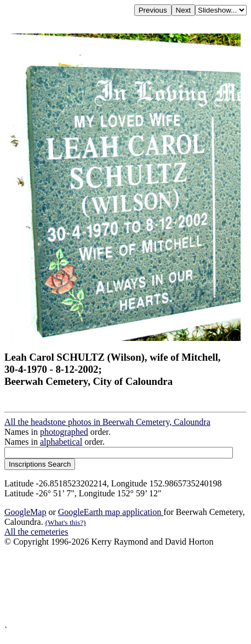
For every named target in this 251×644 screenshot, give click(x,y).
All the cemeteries (36, 532)
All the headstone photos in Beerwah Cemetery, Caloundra (107, 422)
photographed (64, 432)
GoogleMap (25, 512)
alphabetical (61, 442)
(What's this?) (66, 522)
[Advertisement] (125, 586)
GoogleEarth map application (111, 512)
